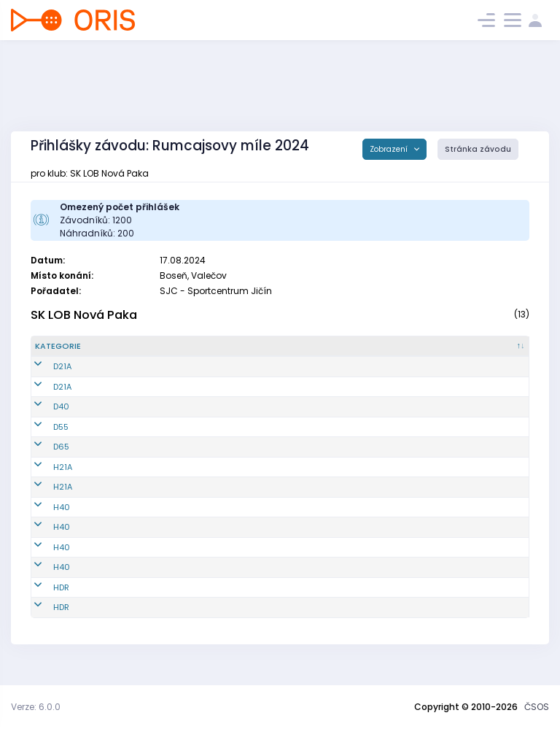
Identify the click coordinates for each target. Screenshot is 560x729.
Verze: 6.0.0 (36, 707)
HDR (43, 599)
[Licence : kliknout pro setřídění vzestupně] (292, 352)
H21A (44, 479)
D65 (43, 459)
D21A (44, 379)
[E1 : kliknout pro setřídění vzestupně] (348, 352)
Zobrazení (390, 149)
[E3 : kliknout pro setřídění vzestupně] (449, 352)
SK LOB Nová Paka (84, 315)
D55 (43, 439)
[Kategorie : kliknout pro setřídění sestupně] (67, 352)
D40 (43, 419)
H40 (43, 519)
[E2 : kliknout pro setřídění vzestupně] (398, 352)
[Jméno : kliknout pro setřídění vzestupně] (211, 352)
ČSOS (537, 707)
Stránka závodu (478, 149)
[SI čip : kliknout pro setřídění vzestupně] (502, 352)
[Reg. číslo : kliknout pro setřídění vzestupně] (132, 352)
